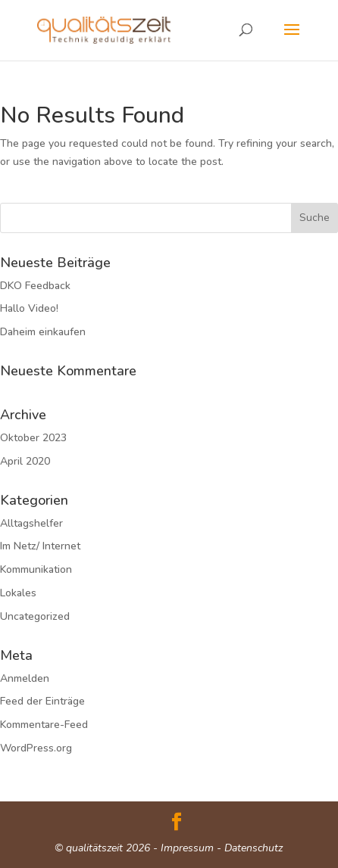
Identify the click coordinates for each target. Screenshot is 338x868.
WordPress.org (36, 748)
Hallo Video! (29, 308)
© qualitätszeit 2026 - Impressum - (139, 848)
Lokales (18, 593)
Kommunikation (36, 569)
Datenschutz (253, 848)
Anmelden (25, 678)
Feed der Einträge (42, 701)
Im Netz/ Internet (40, 546)
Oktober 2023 (33, 438)
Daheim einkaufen (43, 332)
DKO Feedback (35, 286)
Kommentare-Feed (44, 725)
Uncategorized (35, 616)
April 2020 (25, 461)
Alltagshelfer (31, 523)
